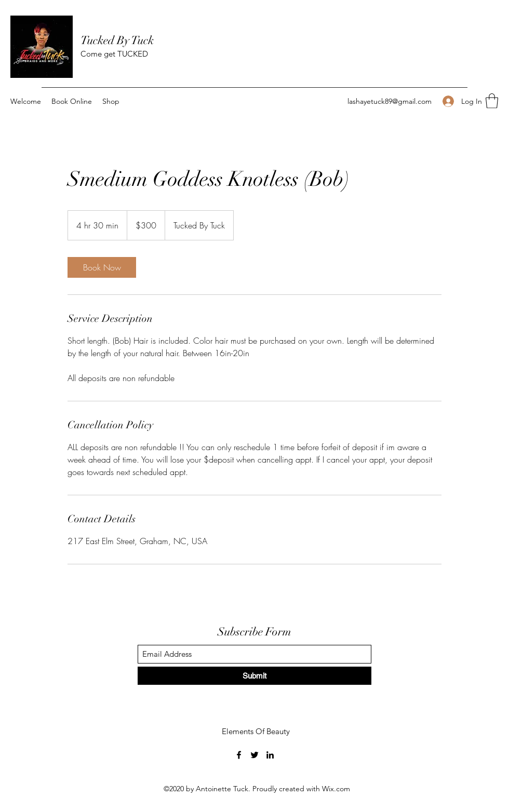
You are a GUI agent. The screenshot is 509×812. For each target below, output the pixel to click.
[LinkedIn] (270, 755)
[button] (492, 101)
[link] (102, 267)
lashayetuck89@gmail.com (390, 101)
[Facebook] (239, 755)
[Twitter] (254, 755)
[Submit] (254, 676)
